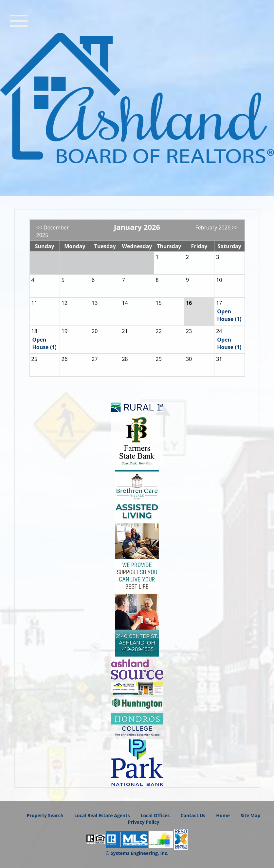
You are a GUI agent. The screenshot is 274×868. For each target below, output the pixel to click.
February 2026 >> (216, 227)
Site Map (250, 815)
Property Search (45, 815)
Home (223, 815)
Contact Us (193, 815)
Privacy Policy (144, 822)
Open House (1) (229, 315)
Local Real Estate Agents (102, 815)
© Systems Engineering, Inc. (137, 853)
